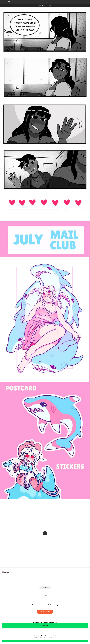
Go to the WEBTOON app (45, 641)
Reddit (58, 582)
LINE (32, 582)
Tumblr (51, 582)
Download (45, 625)
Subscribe (46, 587)
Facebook (39, 582)
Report (45, 596)
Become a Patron (45, 612)
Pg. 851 (8, 2)
